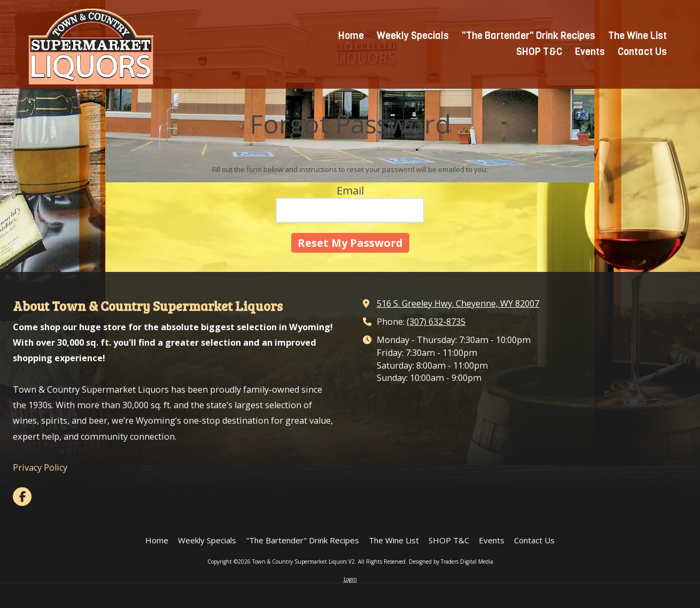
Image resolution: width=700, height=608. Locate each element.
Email (350, 190)
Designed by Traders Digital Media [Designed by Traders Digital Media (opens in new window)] (451, 562)
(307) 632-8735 (436, 322)
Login (350, 579)
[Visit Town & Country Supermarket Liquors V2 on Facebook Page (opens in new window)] (22, 497)
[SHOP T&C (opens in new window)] (539, 52)
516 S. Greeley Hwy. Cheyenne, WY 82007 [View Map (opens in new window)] (458, 303)
